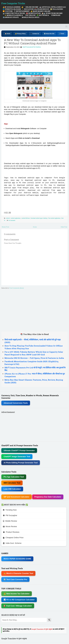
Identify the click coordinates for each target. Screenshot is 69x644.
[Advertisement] (25, 119)
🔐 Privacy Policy (20, 34)
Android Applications (16, 218)
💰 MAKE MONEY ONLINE (40, 11)
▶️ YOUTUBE (8, 11)
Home (35, 227)
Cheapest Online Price (13, 538)
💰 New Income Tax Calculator (17, 594)
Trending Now (10, 510)
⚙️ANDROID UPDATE (11, 17)
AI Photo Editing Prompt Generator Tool (21, 463)
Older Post (64, 227)
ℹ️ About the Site (49, 34)
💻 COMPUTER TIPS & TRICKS (14, 13)
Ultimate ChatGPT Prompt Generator (19, 450)
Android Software (26, 218)
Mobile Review (10, 521)
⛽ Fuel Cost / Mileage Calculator (18, 606)
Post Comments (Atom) (17, 288)
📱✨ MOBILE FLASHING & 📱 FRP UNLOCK (19, 15)
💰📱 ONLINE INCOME (30, 7)
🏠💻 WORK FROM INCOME (52, 13)
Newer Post (5, 227)
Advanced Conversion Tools (16, 403)
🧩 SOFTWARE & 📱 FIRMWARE (48, 15)
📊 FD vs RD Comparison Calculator (19, 600)
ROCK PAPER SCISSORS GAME (17, 559)
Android (8, 218)
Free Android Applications (54, 218)
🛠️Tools (62, 34)
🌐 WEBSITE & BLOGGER (12, 9)
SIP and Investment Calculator (17, 497)
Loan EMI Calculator (12, 489)
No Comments (12, 220)
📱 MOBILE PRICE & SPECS (29, 17)
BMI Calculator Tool (12, 483)
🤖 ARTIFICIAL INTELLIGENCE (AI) (53, 7)
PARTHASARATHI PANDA (32, 47)
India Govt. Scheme (12, 543)
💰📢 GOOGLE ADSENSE (12, 7)
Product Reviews (11, 532)
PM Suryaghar (10, 515)
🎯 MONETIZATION (33, 13)
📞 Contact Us (35, 34)
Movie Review (10, 526)
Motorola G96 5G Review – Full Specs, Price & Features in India (34, 358)
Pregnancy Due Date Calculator (48, 497)
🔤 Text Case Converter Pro (15, 579)
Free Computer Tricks (13, 3)
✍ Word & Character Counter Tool (18, 573)
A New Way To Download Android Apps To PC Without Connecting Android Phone (32, 42)
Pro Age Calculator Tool (14, 477)
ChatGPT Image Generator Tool (17, 457)
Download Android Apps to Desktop (39, 218)
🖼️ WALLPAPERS (57, 9)
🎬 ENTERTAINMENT (22, 11)
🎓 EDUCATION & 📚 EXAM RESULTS (36, 9)
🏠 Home (8, 34)
